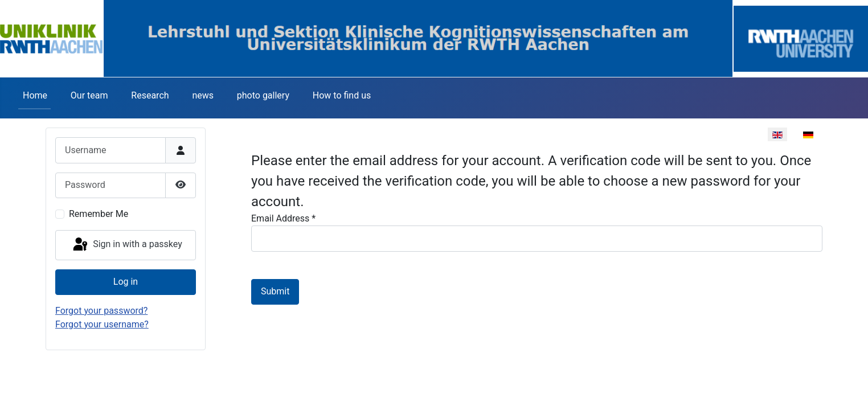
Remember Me (99, 214)
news (203, 95)
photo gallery (263, 95)
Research (150, 95)
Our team (89, 95)
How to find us (342, 95)
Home (35, 95)
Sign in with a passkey (127, 245)
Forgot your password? (101, 311)
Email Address (283, 218)
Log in (126, 282)
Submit (275, 291)
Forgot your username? (102, 324)
